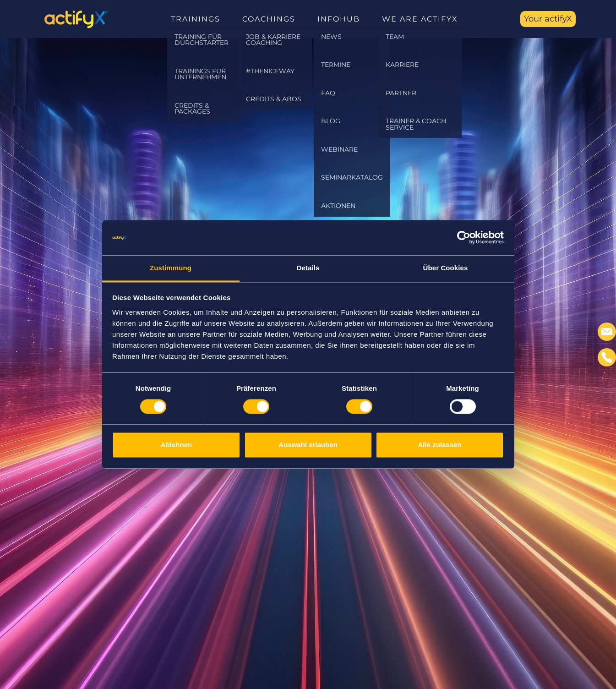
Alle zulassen (439, 445)
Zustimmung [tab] (171, 268)
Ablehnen (176, 445)
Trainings (196, 19)
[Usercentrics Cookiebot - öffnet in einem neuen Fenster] (464, 238)
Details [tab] (308, 268)
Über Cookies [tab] (446, 268)
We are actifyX (420, 19)
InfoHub (339, 19)
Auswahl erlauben (308, 445)
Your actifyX (548, 19)
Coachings (269, 19)
